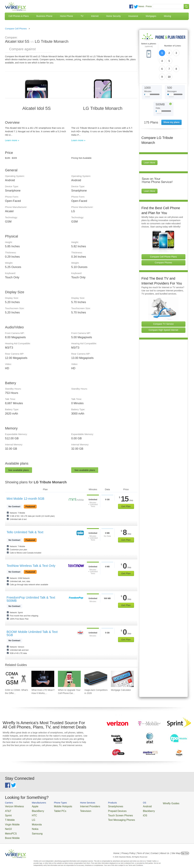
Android (131, 806)
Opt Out (185, 848)
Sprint (8, 814)
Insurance (133, 16)
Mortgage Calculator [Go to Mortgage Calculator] (121, 690)
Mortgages (151, 16)
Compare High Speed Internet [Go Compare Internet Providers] (163, 310)
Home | (117, 848)
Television (78, 810)
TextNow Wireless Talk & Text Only (31, 566)
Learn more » (12, 140)
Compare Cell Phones (16, 29)
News (141, 6)
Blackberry (132, 810)
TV (82, 16)
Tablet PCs (55, 810)
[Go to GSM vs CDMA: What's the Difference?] (16, 679)
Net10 (8, 825)
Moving (167, 16)
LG (30, 818)
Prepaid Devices (105, 810)
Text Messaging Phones (108, 818)
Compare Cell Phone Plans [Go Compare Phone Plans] (163, 237)
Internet (95, 16)
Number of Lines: (173, 46)
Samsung (33, 829)
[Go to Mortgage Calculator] (122, 679)
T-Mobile (9, 818)
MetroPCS (10, 829)
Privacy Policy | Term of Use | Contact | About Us (145, 848)
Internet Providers (81, 806)
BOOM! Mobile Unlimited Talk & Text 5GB (32, 633)
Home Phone (66, 16)
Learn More (150, 143)
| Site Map (175, 848)
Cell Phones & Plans (19, 16)
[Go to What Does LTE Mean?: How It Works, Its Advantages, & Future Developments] (43, 679)
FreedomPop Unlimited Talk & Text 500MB (31, 599)
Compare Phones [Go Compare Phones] (163, 243)
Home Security (113, 16)
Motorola (32, 822)
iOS (129, 814)
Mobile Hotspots (58, 806)
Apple (31, 806)
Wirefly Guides (152, 803)
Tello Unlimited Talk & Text (25, 532)
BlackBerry (33, 810)
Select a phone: (149, 45)
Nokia (31, 825)
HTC (30, 814)
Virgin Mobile (11, 822)
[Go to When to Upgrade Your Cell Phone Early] (69, 679)
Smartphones (104, 806)
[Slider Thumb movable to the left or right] (147, 76)
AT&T (8, 810)
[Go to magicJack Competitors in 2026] (96, 679)
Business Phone (44, 16)
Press (149, 6)
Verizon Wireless (13, 806)
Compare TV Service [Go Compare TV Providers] (163, 304)
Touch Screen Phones (107, 814)
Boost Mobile (11, 833)
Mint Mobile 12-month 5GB (26, 499)
